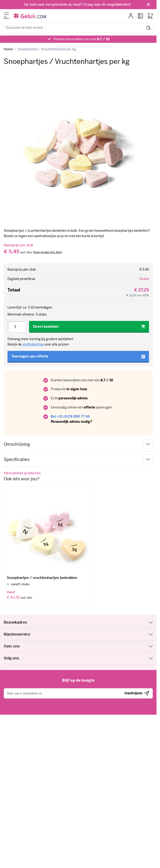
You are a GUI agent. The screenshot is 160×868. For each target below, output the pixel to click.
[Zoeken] (149, 28)
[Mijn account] (131, 16)
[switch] (47, 252)
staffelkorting (33, 344)
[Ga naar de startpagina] (30, 16)
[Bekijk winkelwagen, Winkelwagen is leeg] (150, 16)
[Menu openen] (6, 15)
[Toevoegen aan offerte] (78, 357)
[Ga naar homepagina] (8, 49)
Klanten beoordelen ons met (82, 39)
